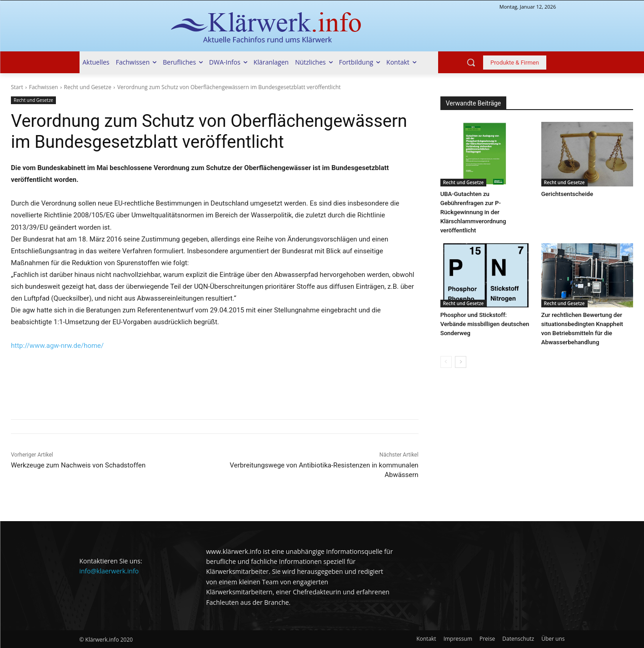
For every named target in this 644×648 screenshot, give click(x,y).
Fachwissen (44, 87)
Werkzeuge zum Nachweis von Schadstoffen (78, 465)
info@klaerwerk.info (109, 571)
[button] (471, 62)
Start (17, 87)
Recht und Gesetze (88, 87)
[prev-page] (446, 362)
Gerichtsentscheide (567, 194)
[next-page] (461, 362)
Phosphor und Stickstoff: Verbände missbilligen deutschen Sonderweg (484, 324)
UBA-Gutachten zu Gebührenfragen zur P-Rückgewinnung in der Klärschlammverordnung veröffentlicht (473, 212)
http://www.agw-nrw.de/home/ (57, 346)
